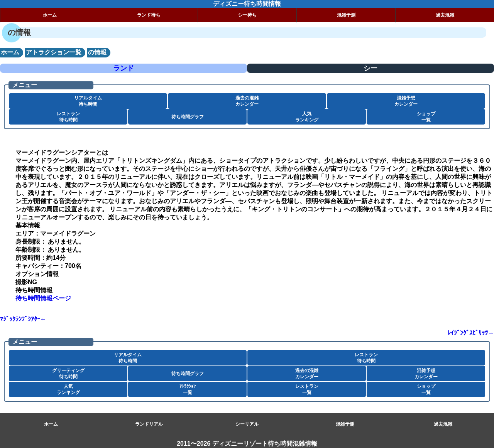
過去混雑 (445, 15)
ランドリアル (149, 424)
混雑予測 (346, 15)
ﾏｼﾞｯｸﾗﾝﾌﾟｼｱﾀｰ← (23, 319)
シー (370, 68)
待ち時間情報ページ (43, 298)
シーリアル (247, 424)
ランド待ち (149, 15)
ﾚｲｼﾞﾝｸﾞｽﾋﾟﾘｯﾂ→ (471, 333)
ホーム (50, 15)
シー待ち (247, 15)
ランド (123, 68)
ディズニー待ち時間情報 (247, 4)
